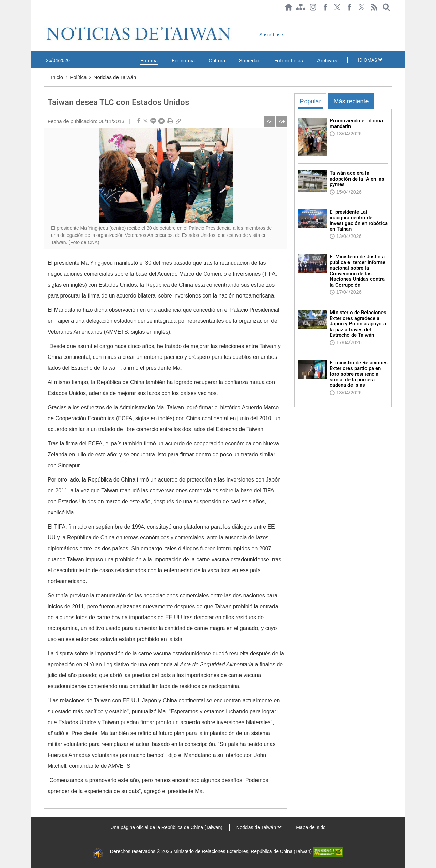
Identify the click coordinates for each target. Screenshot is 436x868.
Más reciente (351, 101)
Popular (310, 101)
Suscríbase (271, 35)
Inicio (57, 77)
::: (46, 18)
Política (149, 61)
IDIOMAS (370, 60)
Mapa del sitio (311, 827)
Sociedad (250, 61)
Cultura (217, 61)
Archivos (327, 61)
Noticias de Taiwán (115, 77)
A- (269, 121)
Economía (183, 61)
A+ (282, 121)
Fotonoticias (289, 61)
